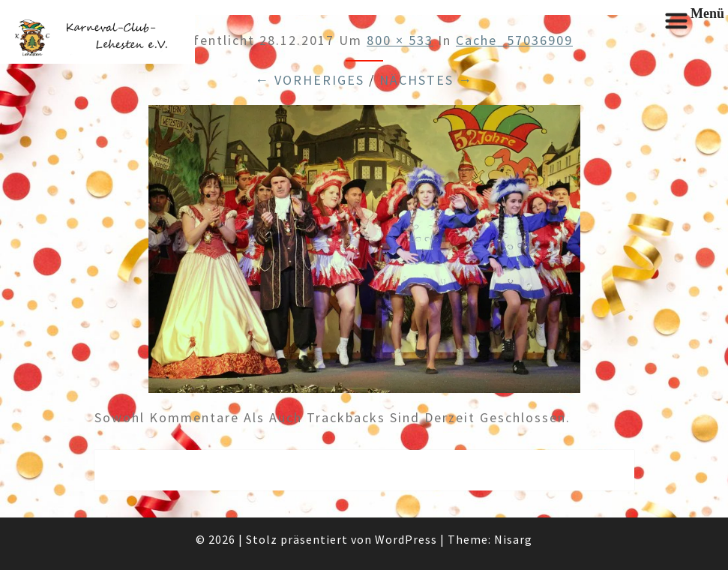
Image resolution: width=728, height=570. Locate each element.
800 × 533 (400, 40)
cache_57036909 (514, 40)
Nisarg (513, 539)
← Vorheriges (310, 80)
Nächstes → (426, 80)
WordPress (406, 539)
